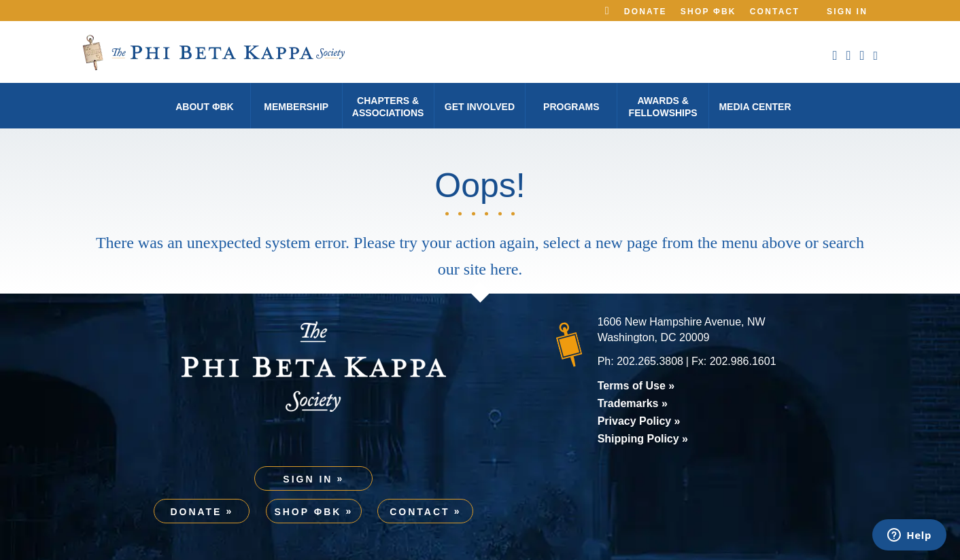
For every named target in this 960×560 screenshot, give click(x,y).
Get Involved (480, 107)
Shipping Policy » (643, 439)
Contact (775, 12)
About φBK (204, 107)
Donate (646, 12)
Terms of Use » (636, 386)
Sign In (847, 12)
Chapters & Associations (388, 107)
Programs (571, 107)
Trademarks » (633, 403)
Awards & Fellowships (663, 107)
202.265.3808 (650, 361)
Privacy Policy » (639, 421)
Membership (296, 107)
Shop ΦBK (708, 12)
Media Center (755, 107)
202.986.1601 (743, 361)
